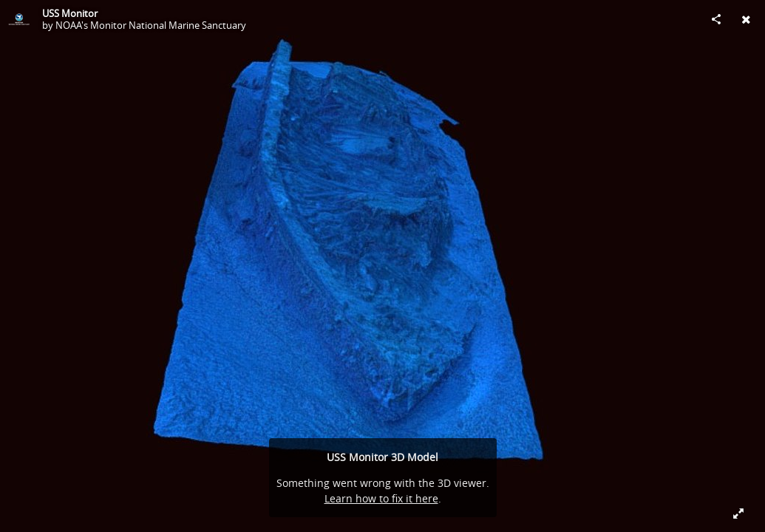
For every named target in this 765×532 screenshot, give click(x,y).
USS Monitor (70, 13)
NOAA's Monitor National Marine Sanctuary (151, 25)
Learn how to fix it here (381, 498)
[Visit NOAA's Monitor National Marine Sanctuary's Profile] (19, 19)
